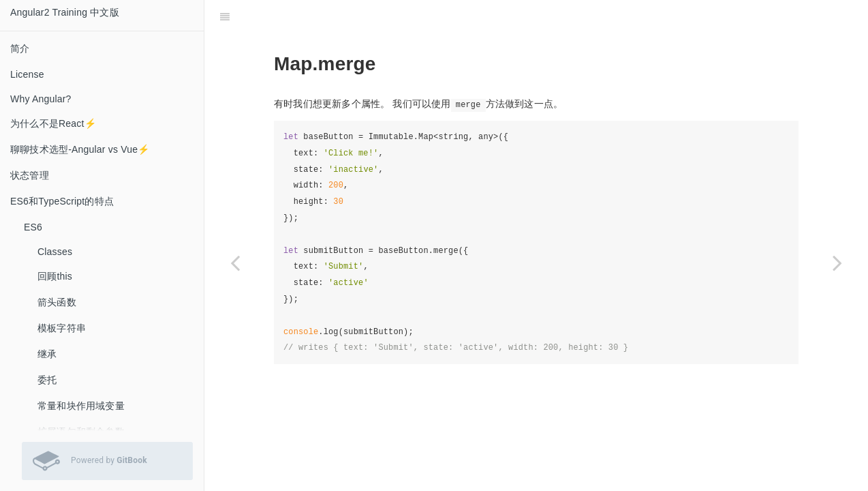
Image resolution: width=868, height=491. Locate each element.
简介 (20, 48)
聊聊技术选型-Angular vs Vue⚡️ (80, 149)
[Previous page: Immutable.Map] (235, 263)
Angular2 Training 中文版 (65, 12)
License (27, 74)
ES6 (33, 227)
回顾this (55, 276)
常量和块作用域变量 (81, 406)
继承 (47, 354)
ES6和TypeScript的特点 (62, 201)
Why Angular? (41, 99)
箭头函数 (57, 302)
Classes (55, 252)
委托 (47, 380)
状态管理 (30, 175)
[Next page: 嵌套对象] (837, 263)
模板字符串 (62, 328)
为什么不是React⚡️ (53, 123)
